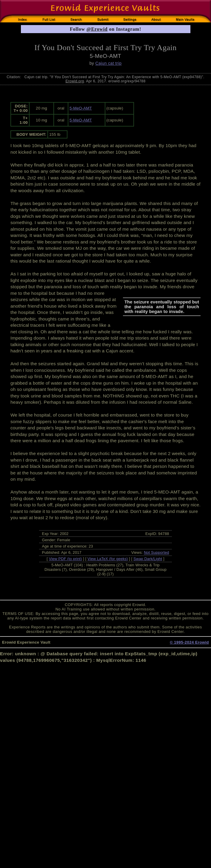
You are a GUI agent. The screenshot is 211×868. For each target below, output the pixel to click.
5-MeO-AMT (81, 108)
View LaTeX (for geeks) (108, 559)
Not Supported (157, 552)
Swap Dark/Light (148, 559)
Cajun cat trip (108, 63)
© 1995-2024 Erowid (189, 642)
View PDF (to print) (66, 559)
